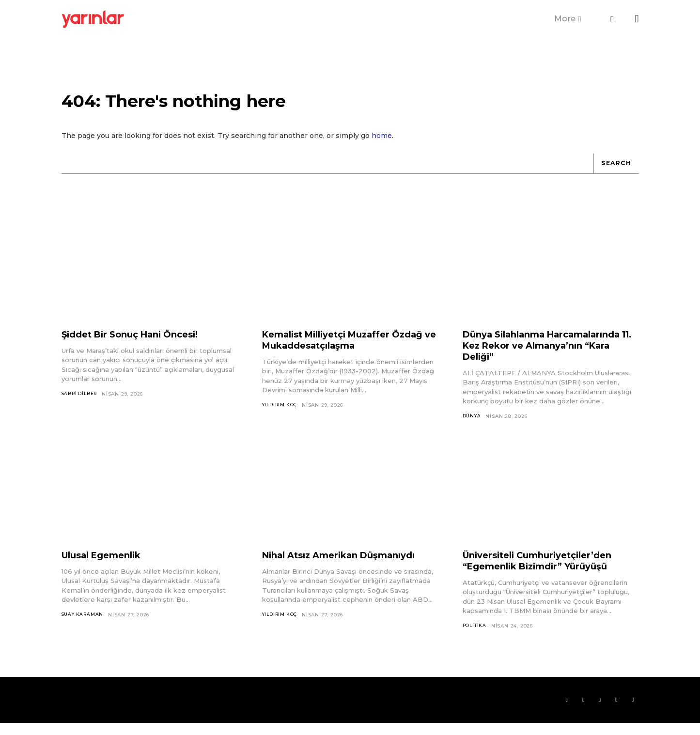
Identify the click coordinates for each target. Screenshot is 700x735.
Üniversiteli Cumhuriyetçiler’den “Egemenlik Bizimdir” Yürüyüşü (545, 570)
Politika (475, 635)
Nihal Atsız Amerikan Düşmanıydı (348, 565)
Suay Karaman (84, 624)
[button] (612, 19)
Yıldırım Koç (282, 414)
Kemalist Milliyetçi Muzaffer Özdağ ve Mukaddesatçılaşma (340, 349)
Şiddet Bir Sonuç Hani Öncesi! (138, 343)
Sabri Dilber (82, 403)
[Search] (614, 172)
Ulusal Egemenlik (106, 565)
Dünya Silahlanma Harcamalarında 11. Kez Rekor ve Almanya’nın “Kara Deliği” (546, 354)
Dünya (473, 425)
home (382, 144)
